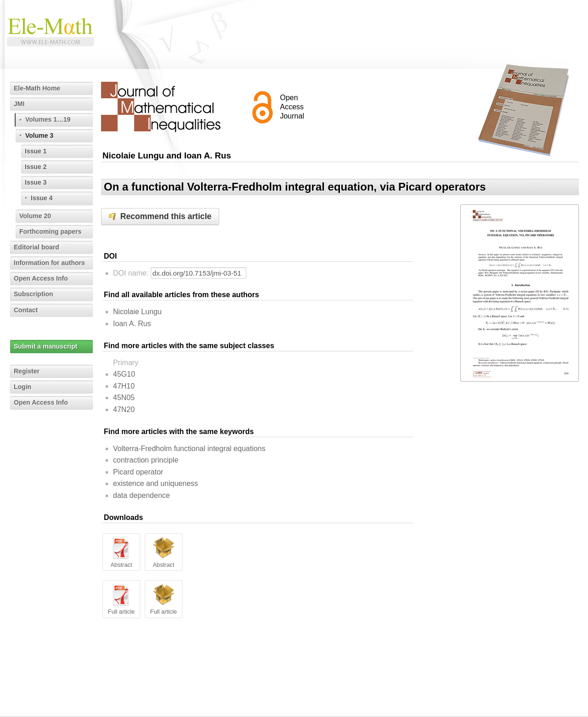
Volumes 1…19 (48, 119)
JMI (19, 104)
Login (23, 387)
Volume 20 (35, 216)
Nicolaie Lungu (137, 312)
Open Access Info (41, 278)
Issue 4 (42, 198)
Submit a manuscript (45, 346)
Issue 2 (36, 167)
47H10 (124, 386)
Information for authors (49, 263)
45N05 (124, 398)
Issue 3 (36, 182)
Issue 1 (36, 151)
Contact (26, 310)
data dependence (141, 495)
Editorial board (37, 247)
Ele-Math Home (37, 88)
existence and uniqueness (155, 483)
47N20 (124, 409)
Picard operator (138, 472)
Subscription (34, 294)
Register (27, 371)
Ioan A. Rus (132, 324)
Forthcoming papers (50, 231)
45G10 (124, 374)
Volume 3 (39, 135)
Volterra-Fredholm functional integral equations (189, 449)
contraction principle (146, 460)
